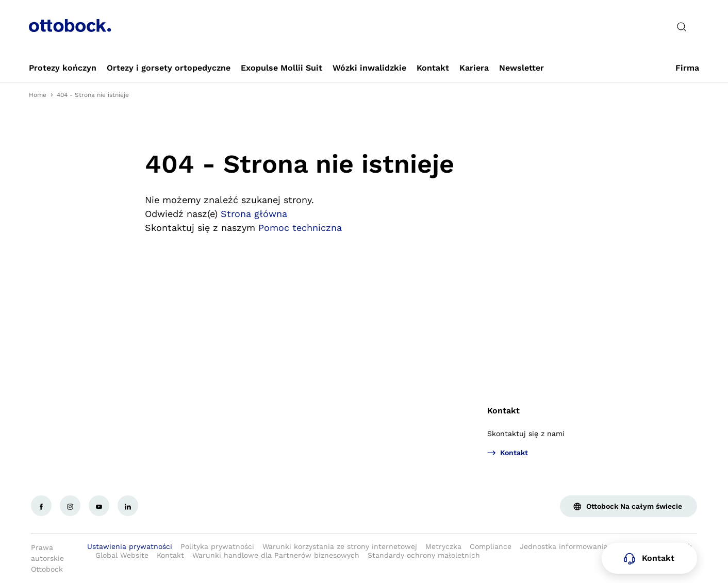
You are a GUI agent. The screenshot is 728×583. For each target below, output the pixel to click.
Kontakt (503, 411)
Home (38, 95)
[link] (63, 68)
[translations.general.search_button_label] (682, 27)
